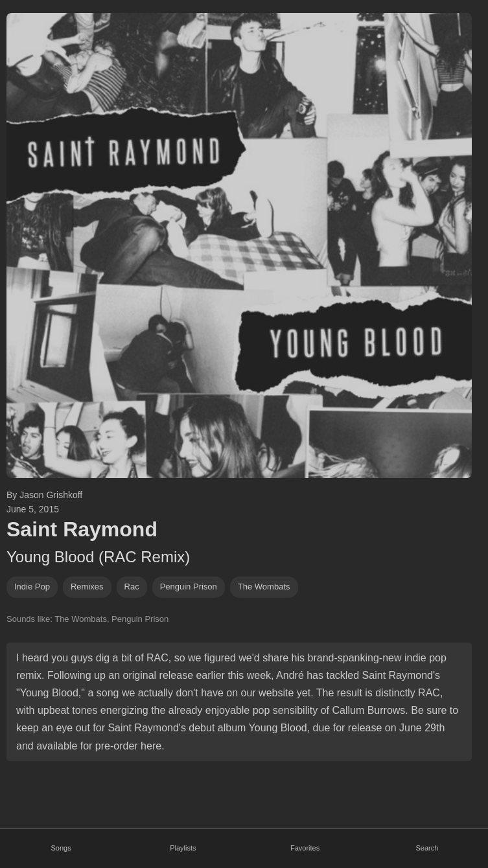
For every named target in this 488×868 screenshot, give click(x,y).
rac (132, 587)
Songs (61, 848)
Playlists (183, 848)
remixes (87, 587)
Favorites (305, 848)
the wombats (264, 587)
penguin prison (189, 587)
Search (427, 848)
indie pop (32, 587)
